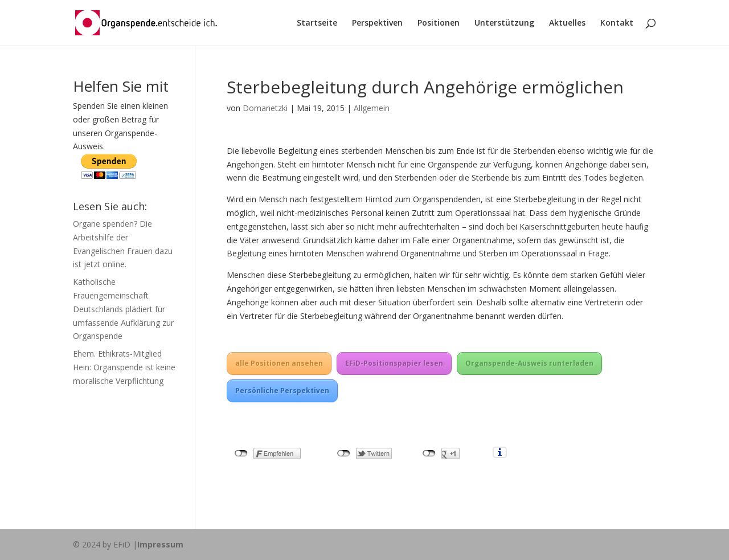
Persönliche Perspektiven (282, 391)
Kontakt (617, 23)
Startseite (317, 23)
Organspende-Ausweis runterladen (529, 363)
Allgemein (372, 108)
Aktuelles (567, 23)
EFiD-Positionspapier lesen (394, 363)
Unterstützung (504, 23)
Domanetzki (265, 108)
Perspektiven (377, 23)
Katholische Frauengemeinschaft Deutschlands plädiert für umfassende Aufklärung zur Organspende (123, 309)
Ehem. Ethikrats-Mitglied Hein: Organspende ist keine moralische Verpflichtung (124, 367)
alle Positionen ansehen (279, 363)
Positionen (439, 23)
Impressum (160, 544)
